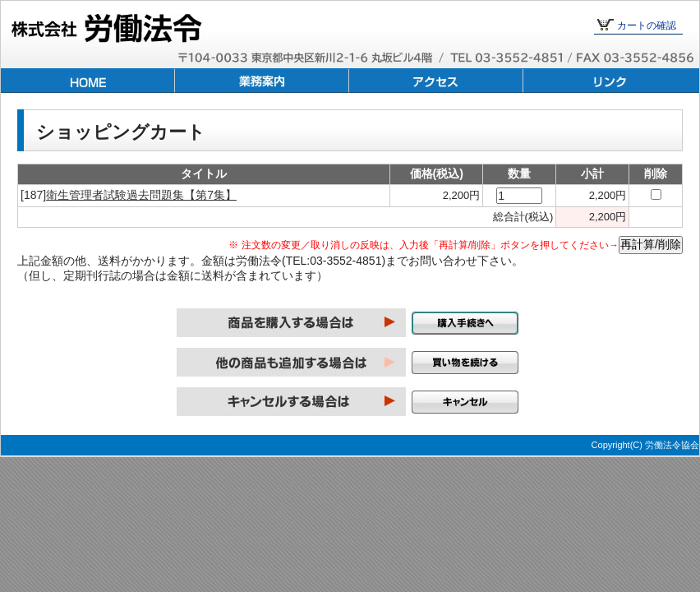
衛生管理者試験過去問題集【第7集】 (141, 195)
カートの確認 (647, 25)
